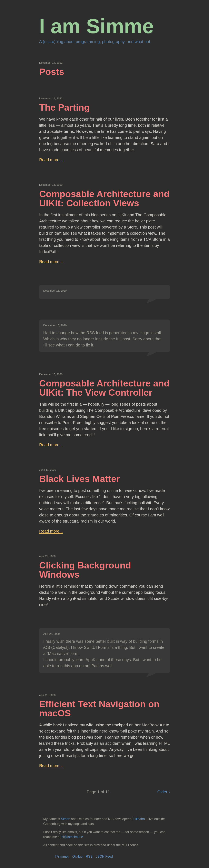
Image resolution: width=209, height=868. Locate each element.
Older (163, 792)
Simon (65, 819)
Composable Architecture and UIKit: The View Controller (104, 388)
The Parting (64, 107)
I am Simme (96, 26)
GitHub (77, 856)
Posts (52, 72)
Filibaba (139, 819)
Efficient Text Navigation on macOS (99, 709)
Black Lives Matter (79, 479)
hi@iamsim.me (72, 837)
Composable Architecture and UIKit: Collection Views (104, 199)
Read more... (51, 160)
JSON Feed (104, 856)
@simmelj (62, 856)
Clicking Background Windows (85, 570)
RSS (89, 856)
